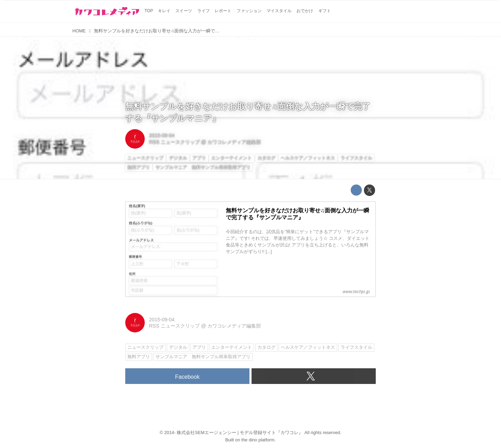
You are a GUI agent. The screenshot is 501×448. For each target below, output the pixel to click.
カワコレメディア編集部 (234, 142)
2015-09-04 (162, 135)
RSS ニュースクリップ (174, 142)
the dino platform (258, 440)
